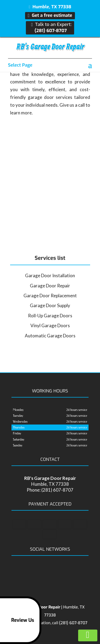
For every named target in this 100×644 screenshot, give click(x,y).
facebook (44, 569)
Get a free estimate (50, 16)
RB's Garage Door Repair (50, 47)
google (54, 569)
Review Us (18, 620)
